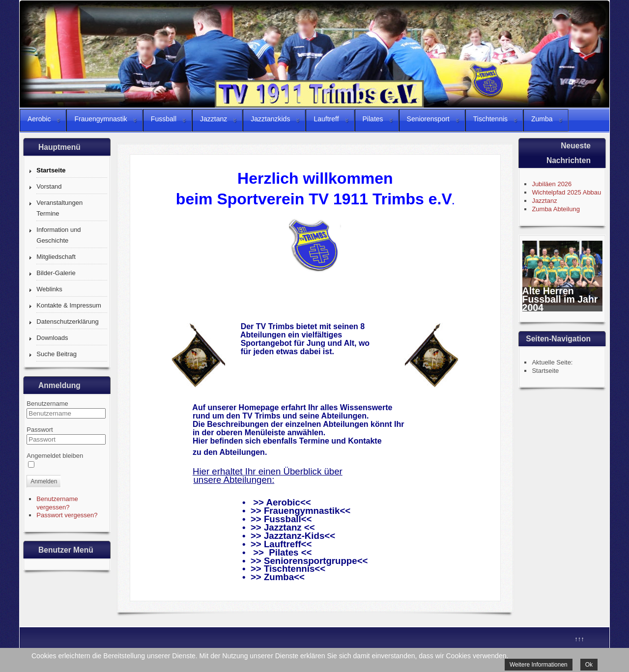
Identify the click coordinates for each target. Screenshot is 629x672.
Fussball (283, 519)
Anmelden (44, 481)
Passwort (40, 430)
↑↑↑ (579, 639)
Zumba (279, 577)
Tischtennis (289, 569)
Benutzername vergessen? (57, 503)
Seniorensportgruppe (311, 561)
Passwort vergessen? (67, 515)
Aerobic (283, 502)
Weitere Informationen (539, 665)
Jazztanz (283, 527)
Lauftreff (283, 544)
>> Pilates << (282, 552)
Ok (589, 665)
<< (345, 511)
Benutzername (47, 404)
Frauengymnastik (302, 511)
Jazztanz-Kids (293, 536)
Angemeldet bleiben (55, 456)
